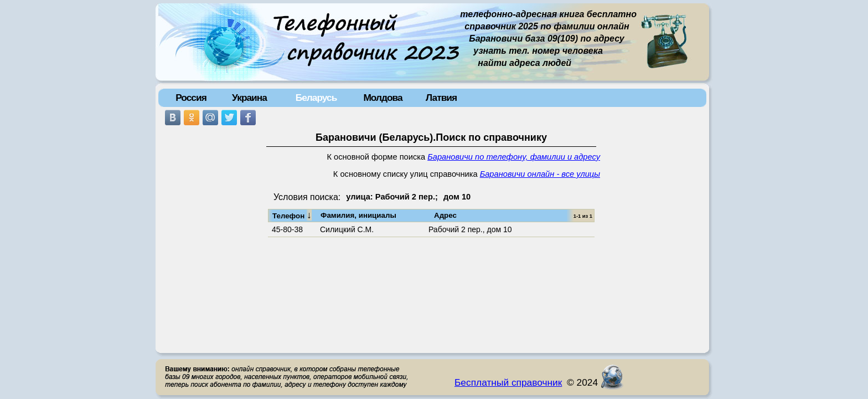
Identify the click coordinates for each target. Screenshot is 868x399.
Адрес (445, 215)
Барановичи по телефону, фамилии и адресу (514, 157)
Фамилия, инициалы (358, 215)
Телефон (292, 215)
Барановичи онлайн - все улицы (540, 174)
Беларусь (316, 98)
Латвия (441, 98)
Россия (191, 98)
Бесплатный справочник (508, 382)
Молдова (383, 98)
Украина (249, 98)
